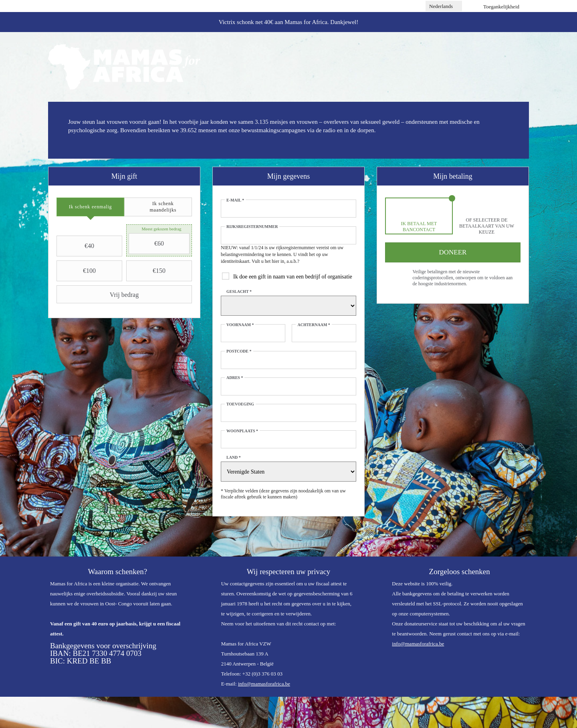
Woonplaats (242, 431)
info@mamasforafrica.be (264, 684)
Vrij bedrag (99, 294)
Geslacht (239, 291)
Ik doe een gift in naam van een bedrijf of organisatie (293, 277)
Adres (235, 378)
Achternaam (314, 325)
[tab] (90, 207)
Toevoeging (240, 404)
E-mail (235, 200)
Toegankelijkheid (501, 7)
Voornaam (240, 325)
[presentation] (90, 207)
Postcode (239, 351)
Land (234, 457)
